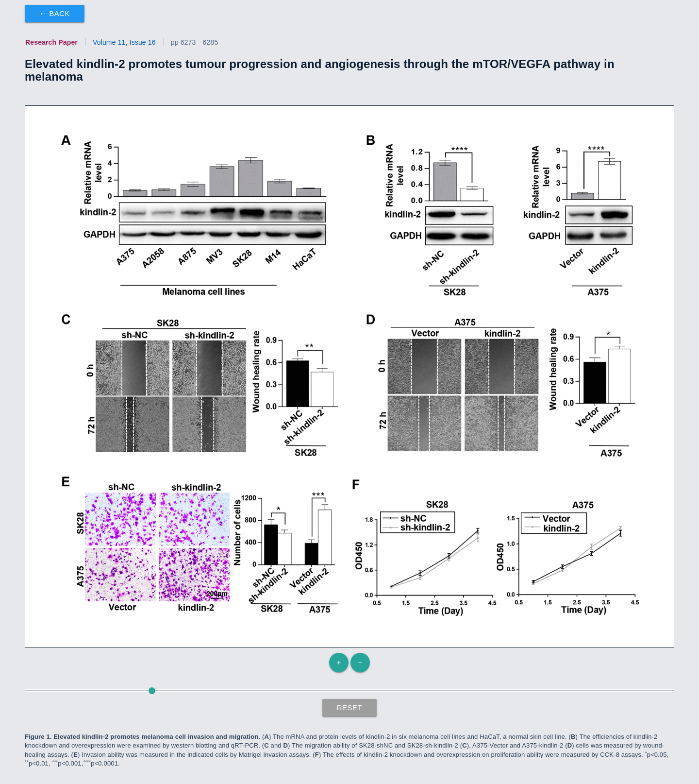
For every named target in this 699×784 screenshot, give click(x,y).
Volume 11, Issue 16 (124, 42)
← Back (55, 13)
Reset (350, 707)
